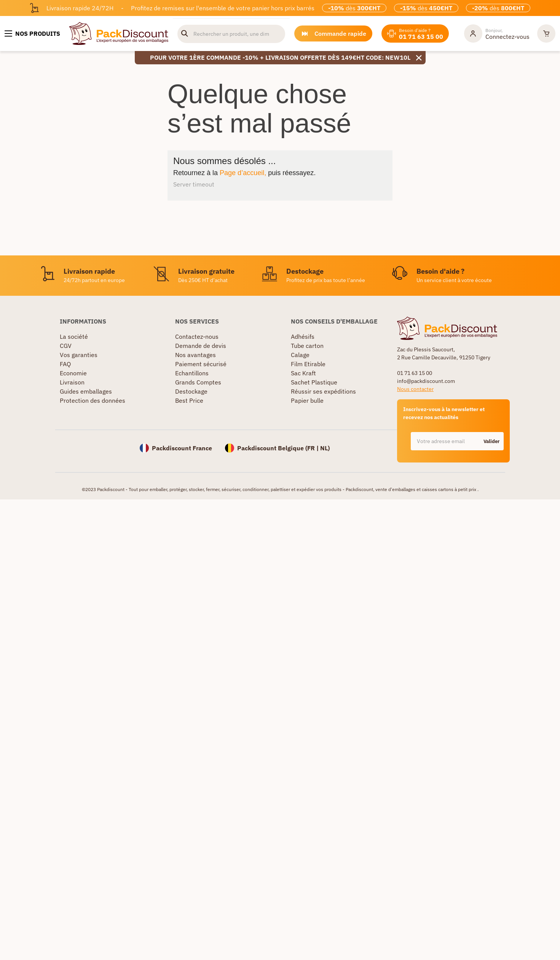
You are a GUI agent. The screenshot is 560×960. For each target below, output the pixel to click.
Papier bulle (307, 400)
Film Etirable (308, 364)
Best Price (189, 400)
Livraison (72, 382)
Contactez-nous (197, 336)
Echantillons (192, 373)
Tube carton (307, 346)
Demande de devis (201, 346)
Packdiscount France (182, 448)
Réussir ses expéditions (323, 391)
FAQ (65, 364)
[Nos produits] (32, 33)
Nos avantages (195, 355)
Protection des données (93, 400)
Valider (491, 441)
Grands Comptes (198, 382)
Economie (73, 373)
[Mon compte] (497, 33)
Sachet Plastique (314, 382)
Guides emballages (86, 391)
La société (74, 336)
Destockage (191, 391)
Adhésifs (303, 336)
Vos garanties (79, 355)
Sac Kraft (303, 373)
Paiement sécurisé (201, 364)
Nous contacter (415, 389)
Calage (300, 355)
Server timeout (194, 184)
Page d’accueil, (243, 173)
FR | (314, 448)
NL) (325, 448)
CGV (66, 346)
